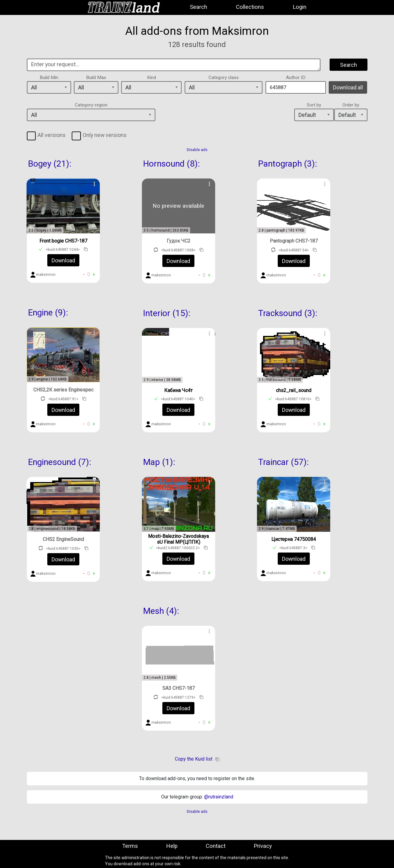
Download (63, 260)
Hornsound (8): (172, 164)
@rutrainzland (219, 797)
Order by (351, 105)
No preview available (178, 206)
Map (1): (159, 462)
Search (199, 7)
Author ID (296, 77)
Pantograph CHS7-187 (294, 241)
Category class (224, 77)
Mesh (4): (161, 611)
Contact (216, 846)
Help (172, 846)
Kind (152, 77)
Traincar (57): (284, 462)
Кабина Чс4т (178, 390)
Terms (130, 846)
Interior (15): (167, 313)
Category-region (91, 105)
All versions (52, 135)
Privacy (263, 846)
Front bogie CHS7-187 (63, 241)
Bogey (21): (50, 164)
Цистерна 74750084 (294, 539)
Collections (250, 7)
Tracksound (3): (288, 313)
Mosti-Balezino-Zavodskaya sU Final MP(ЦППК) (178, 539)
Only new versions (105, 135)
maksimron (46, 275)
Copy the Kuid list (194, 759)
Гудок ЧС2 (179, 241)
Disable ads (197, 150)
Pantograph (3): (288, 164)
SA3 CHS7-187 (179, 688)
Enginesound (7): (60, 462)
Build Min (49, 77)
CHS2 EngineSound (63, 539)
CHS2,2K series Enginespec (63, 390)
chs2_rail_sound (294, 390)
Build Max (96, 77)
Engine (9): (48, 313)
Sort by (314, 105)
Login (300, 7)
